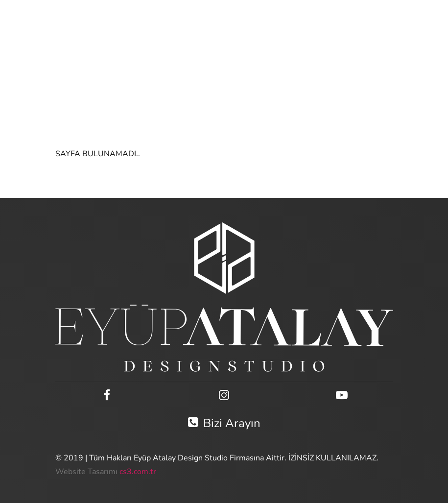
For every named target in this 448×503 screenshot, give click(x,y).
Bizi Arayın (224, 423)
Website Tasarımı (86, 472)
